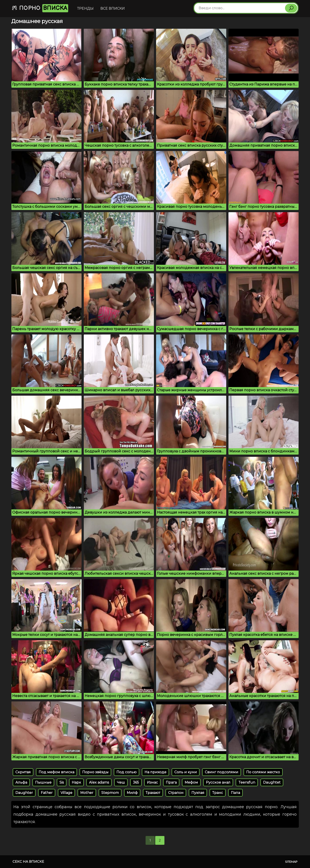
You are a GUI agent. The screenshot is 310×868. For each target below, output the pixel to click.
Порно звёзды (95, 772)
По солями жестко (263, 772)
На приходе (155, 772)
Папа (235, 793)
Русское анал (218, 782)
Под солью (126, 772)
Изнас (152, 782)
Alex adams (99, 782)
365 (136, 782)
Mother (87, 793)
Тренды (85, 8)
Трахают (153, 793)
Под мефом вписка (56, 772)
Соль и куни (186, 772)
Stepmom (110, 793)
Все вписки (113, 8)
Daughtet (272, 782)
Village (66, 793)
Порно (40, 8)
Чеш (121, 782)
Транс (218, 793)
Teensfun (247, 782)
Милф (132, 793)
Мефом (191, 782)
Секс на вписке (28, 862)
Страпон (176, 793)
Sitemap (291, 862)
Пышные (43, 782)
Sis (62, 782)
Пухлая (198, 793)
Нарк (76, 782)
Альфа (21, 782)
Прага (171, 782)
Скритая (23, 772)
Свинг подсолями (222, 772)
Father (47, 793)
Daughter (24, 793)
